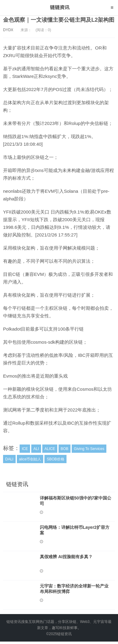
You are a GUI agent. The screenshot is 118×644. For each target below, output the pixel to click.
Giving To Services (89, 449)
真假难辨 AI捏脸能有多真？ (66, 557)
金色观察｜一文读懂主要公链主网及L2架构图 (59, 20)
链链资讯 (59, 8)
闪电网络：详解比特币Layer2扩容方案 (75, 530)
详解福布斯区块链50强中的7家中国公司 (76, 501)
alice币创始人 (30, 459)
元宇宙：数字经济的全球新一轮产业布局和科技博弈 (74, 589)
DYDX (8, 30)
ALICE (50, 449)
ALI (36, 449)
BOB (65, 449)
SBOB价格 (55, 459)
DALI (9, 459)
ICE (25, 449)
